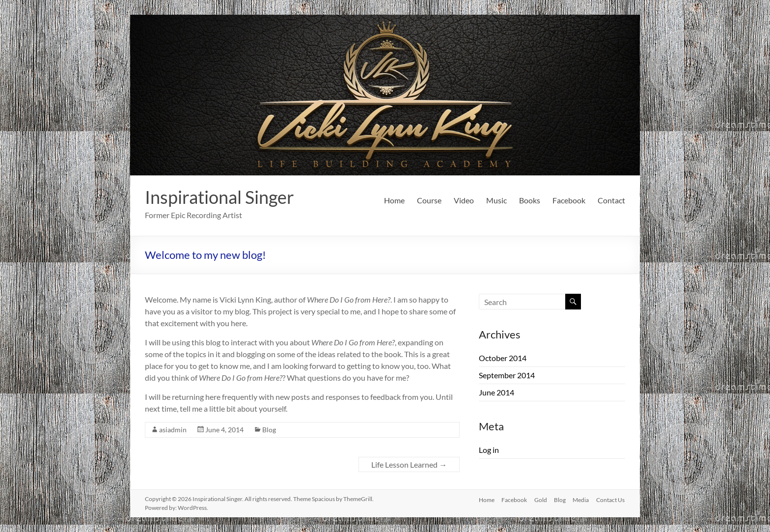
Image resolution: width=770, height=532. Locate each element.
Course (429, 200)
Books (530, 200)
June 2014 (496, 392)
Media (581, 499)
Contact (611, 200)
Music (496, 200)
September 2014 (507, 375)
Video (464, 200)
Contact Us (611, 499)
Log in (489, 450)
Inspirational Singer (220, 197)
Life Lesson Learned (409, 464)
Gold (539, 499)
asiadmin (173, 430)
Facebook (569, 200)
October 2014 (503, 358)
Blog (269, 430)
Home (394, 200)
